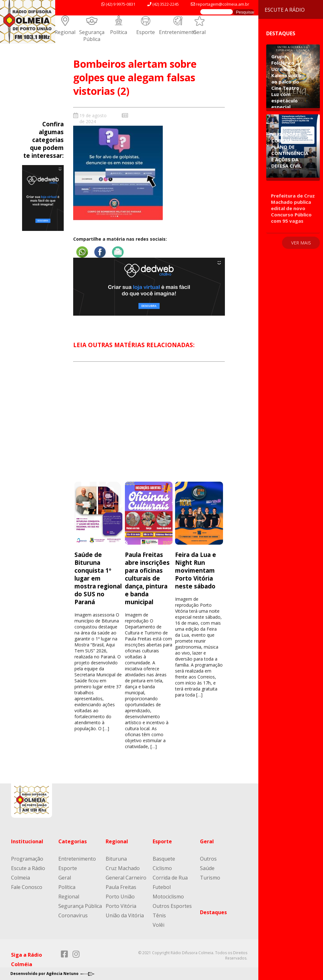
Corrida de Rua (170, 878)
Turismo (210, 878)
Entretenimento (178, 32)
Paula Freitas (121, 887)
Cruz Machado (123, 868)
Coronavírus (73, 915)
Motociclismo (168, 897)
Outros (208, 859)
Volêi (159, 925)
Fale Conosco (27, 887)
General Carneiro (126, 878)
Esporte (146, 32)
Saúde (207, 868)
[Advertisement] (149, 427)
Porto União (120, 897)
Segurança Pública (92, 36)
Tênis (159, 915)
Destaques (213, 912)
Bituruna (116, 859)
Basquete (164, 859)
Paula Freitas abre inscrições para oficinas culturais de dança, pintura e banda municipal (147, 578)
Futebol (162, 887)
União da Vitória (125, 915)
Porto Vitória (121, 906)
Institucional (27, 841)
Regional (65, 32)
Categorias (73, 841)
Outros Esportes (172, 906)
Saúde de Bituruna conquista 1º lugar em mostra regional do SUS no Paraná (98, 578)
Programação (27, 859)
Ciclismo (162, 868)
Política (119, 32)
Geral (199, 32)
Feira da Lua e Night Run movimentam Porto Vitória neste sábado (196, 570)
